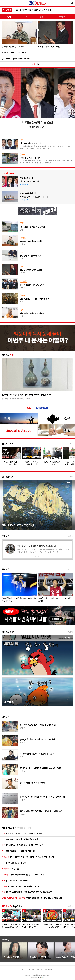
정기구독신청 (49, 969)
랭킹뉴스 (6, 717)
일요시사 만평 (8, 632)
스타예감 (6, 939)
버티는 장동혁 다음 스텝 (30, 181)
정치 (9, 17)
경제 (41, 17)
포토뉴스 (6, 569)
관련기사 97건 (25, 184)
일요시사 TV (7, 444)
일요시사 (8, 355)
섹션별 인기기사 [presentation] (24, 828)
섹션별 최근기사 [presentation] (9, 828)
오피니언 (6, 536)
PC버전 (31, 969)
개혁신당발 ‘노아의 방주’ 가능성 (14, 52)
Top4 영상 (12, 906)
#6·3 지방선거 (26, 178)
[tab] (9, 828)
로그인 (24, 969)
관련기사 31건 (25, 200)
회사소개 (39, 969)
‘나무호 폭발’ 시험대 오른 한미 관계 (34, 197)
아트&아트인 (7, 477)
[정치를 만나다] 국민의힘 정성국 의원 (16, 58)
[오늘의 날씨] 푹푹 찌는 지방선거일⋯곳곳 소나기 (32, 10)
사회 (25, 17)
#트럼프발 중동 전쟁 (29, 193)
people (62, 17)
